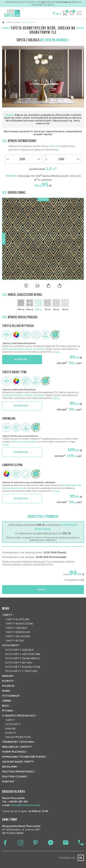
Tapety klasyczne (17, 619)
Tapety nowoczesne (19, 624)
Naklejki (8, 676)
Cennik (7, 701)
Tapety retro (15, 641)
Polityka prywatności (18, 772)
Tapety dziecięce (16, 628)
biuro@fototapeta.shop (26, 805)
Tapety (7, 615)
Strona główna (11, 22)
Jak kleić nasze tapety (18, 762)
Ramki (6, 691)
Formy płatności (14, 752)
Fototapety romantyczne (23, 667)
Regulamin (9, 767)
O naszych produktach (19, 716)
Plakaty (8, 681)
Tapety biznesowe (18, 632)
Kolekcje (8, 686)
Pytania (8, 711)
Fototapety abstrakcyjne (23, 654)
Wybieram (22, 406)
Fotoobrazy (11, 696)
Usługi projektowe (18, 737)
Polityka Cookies (14, 777)
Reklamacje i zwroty (17, 747)
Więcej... (57, 352)
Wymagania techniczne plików (24, 757)
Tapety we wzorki (18, 636)
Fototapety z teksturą (21, 671)
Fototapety (11, 646)
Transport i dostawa (18, 742)
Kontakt (8, 782)
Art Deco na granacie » (55, 40)
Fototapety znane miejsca (23, 658)
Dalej (43, 590)
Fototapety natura (19, 663)
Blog (6, 706)
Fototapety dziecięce (20, 650)
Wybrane (22, 359)
